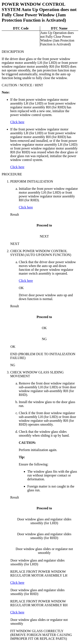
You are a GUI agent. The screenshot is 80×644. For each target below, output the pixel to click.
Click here (17, 122)
